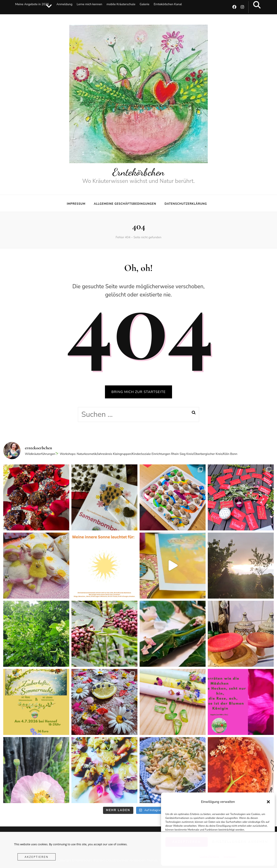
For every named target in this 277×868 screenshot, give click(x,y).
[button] (268, 802)
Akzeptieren (37, 857)
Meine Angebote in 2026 (32, 4)
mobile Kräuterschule (121, 4)
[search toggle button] (257, 5)
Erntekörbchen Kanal (168, 4)
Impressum (76, 204)
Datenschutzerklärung (186, 204)
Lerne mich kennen (89, 4)
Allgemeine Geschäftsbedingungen (125, 204)
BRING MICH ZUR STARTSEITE (138, 392)
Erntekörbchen (138, 172)
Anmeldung (64, 4)
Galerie (144, 4)
